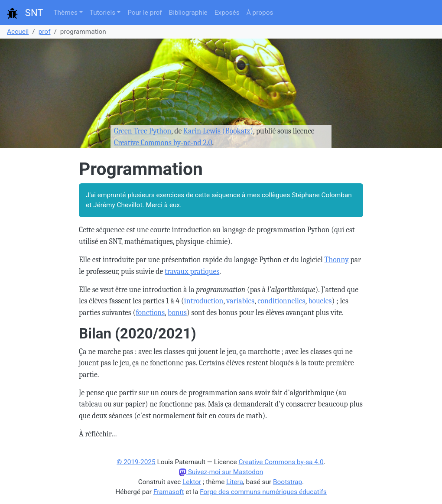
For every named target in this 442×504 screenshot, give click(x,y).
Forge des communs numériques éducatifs (263, 492)
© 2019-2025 (136, 462)
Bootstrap (288, 482)
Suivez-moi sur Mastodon (221, 472)
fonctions (150, 312)
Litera (235, 482)
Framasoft (169, 492)
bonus (177, 312)
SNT (25, 13)
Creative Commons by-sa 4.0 (281, 462)
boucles (320, 301)
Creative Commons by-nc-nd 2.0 (163, 143)
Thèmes (65, 13)
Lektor (192, 482)
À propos (260, 13)
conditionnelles (281, 301)
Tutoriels (102, 13)
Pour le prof (145, 13)
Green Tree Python (143, 131)
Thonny (337, 260)
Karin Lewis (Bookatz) (218, 131)
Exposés (227, 13)
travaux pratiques (192, 271)
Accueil (18, 32)
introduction (204, 301)
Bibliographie (188, 13)
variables (240, 301)
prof (45, 32)
